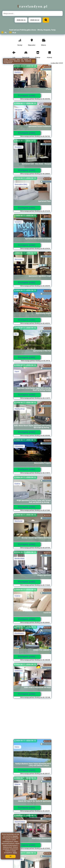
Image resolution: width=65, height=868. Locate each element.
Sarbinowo (19, 671)
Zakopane (18, 110)
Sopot (17, 371)
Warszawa (18, 259)
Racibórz (18, 72)
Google (15, 836)
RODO (15, 853)
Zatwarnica (19, 446)
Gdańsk (17, 784)
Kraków (17, 484)
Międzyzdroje (20, 409)
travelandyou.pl (32, 6)
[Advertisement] (32, 720)
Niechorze (18, 521)
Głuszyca (18, 147)
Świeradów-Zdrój (21, 184)
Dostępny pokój (27, 95)
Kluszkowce (19, 633)
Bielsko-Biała (19, 558)
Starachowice (20, 822)
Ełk (16, 297)
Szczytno (18, 222)
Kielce (17, 747)
